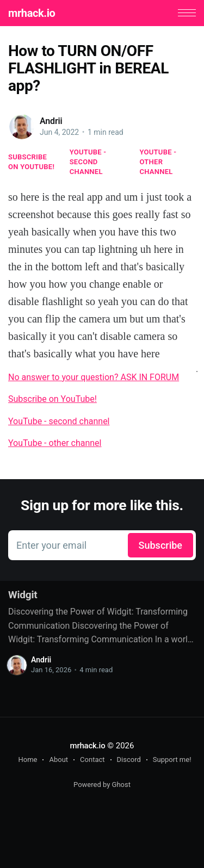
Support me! (172, 759)
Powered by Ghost (102, 785)
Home (27, 759)
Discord (129, 759)
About (58, 759)
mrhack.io (32, 13)
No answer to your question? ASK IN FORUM (94, 377)
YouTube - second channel (88, 162)
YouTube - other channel (158, 162)
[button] (187, 13)
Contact (92, 759)
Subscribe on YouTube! (31, 162)
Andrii (51, 121)
